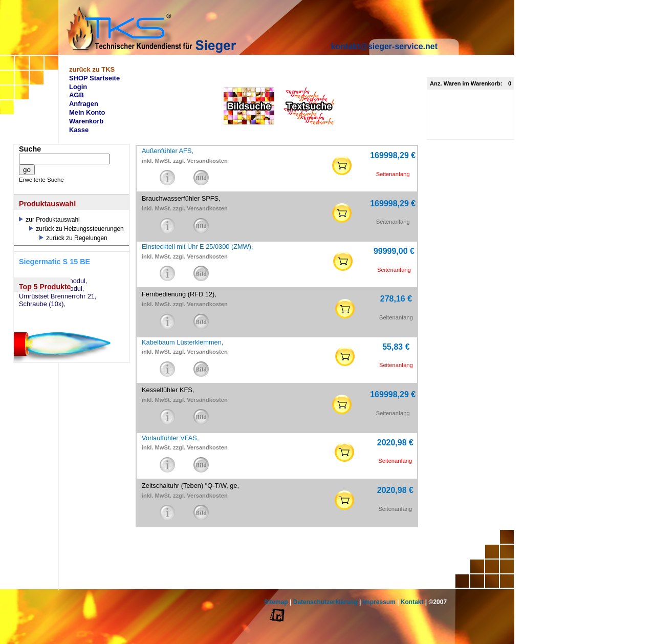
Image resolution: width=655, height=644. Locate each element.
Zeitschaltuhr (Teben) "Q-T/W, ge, (190, 486)
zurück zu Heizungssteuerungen (77, 229)
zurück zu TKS (92, 69)
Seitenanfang (393, 174)
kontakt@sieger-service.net (384, 46)
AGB (77, 95)
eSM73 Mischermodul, (51, 289)
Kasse (79, 130)
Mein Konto (87, 112)
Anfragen (84, 104)
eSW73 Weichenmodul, (53, 281)
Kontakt (412, 602)
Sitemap (276, 602)
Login (78, 87)
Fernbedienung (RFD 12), (179, 294)
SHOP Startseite (94, 78)
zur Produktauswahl (49, 220)
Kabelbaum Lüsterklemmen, (182, 342)
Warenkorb (86, 121)
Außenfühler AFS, (168, 151)
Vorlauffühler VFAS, (170, 438)
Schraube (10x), (42, 304)
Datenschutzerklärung (325, 602)
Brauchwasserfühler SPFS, (181, 198)
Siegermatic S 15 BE (54, 262)
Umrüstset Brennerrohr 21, (58, 296)
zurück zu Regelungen (73, 238)
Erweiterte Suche (41, 180)
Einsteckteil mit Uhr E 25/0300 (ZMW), (198, 246)
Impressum (379, 602)
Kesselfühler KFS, (168, 390)
